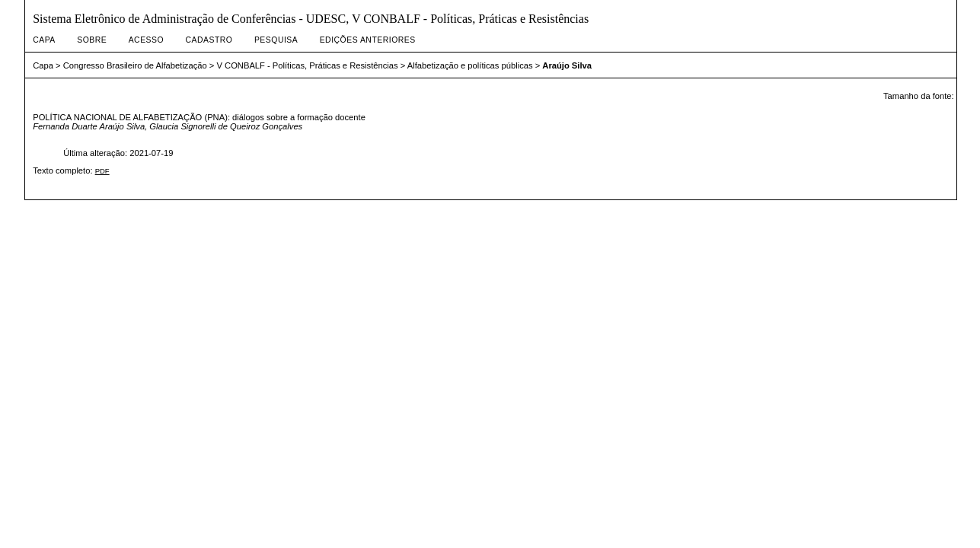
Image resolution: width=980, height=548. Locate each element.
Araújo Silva (567, 65)
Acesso (146, 40)
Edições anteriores (368, 40)
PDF (102, 171)
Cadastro (209, 40)
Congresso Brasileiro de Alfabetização (135, 65)
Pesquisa (276, 40)
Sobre (92, 40)
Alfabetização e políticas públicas (470, 65)
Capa (44, 40)
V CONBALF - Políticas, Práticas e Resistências (307, 65)
